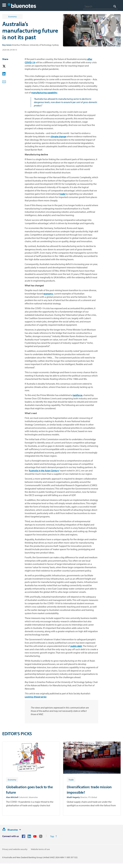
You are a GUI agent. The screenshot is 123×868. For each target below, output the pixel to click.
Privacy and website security (15, 849)
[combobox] (100, 6)
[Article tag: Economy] (12, 780)
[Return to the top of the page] (54, 836)
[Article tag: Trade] (71, 780)
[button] (4, 5)
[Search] (100, 6)
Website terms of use (40, 849)
